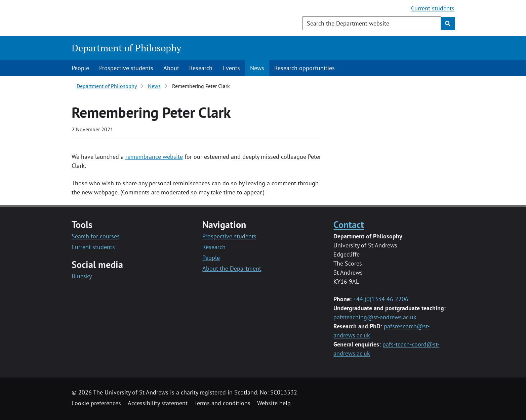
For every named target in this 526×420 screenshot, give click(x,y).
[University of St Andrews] (126, 18)
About (171, 68)
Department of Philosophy (126, 48)
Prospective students (126, 68)
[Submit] (448, 24)
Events (231, 68)
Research (201, 68)
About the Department (232, 268)
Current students (433, 8)
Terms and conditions (222, 403)
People (80, 68)
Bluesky (82, 276)
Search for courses (96, 236)
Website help (274, 403)
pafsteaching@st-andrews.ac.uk (375, 317)
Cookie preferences (96, 403)
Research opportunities (305, 68)
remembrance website (154, 157)
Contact (349, 224)
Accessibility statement (158, 403)
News (257, 68)
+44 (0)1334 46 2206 (381, 299)
